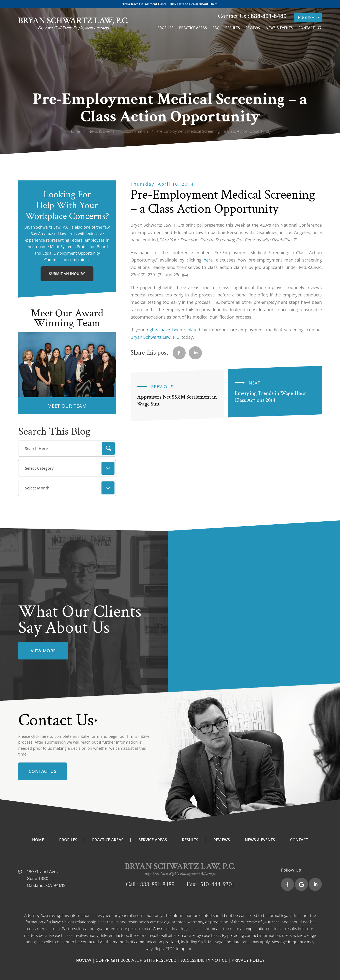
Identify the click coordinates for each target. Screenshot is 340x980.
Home (38, 838)
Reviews (253, 28)
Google (301, 883)
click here (40, 734)
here (208, 260)
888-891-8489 (268, 16)
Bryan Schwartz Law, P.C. (155, 337)
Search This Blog (54, 432)
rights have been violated (173, 330)
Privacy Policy (248, 958)
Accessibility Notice (204, 958)
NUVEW (83, 958)
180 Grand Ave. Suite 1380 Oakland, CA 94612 (46, 877)
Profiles (165, 28)
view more (43, 649)
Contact (306, 28)
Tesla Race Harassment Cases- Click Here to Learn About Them (170, 4)
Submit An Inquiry (67, 274)
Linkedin (195, 353)
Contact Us (42, 770)
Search (108, 448)
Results (233, 28)
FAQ (216, 28)
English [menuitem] (306, 17)
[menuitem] (308, 17)
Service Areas (153, 838)
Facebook (288, 883)
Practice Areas (193, 28)
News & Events (279, 28)
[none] (308, 17)
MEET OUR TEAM (67, 406)
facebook (179, 353)
